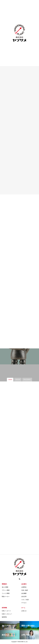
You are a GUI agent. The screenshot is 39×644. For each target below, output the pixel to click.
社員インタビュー (7, 614)
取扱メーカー (6, 596)
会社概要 (24, 593)
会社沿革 (24, 596)
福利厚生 (4, 617)
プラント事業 (6, 590)
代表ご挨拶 (25, 590)
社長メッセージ (6, 611)
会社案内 (24, 584)
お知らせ (24, 611)
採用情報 (4, 608)
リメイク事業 (6, 593)
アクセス (24, 603)
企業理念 (24, 587)
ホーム (23, 608)
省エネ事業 (5, 587)
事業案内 (4, 584)
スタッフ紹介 (25, 600)
